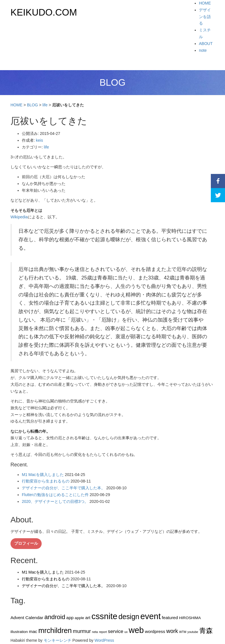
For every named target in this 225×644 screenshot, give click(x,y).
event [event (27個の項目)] (150, 616)
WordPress (104, 640)
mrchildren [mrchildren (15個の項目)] (55, 630)
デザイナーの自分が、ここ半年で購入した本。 (63, 488)
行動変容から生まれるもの (46, 481)
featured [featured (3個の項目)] (170, 618)
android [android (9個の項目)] (55, 617)
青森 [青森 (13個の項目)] (206, 631)
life (45, 105)
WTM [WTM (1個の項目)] (183, 632)
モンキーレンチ (58, 640)
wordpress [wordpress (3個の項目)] (155, 631)
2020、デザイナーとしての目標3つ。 (55, 501)
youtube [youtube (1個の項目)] (193, 632)
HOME (205, 3)
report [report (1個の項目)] (103, 632)
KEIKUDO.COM (44, 12)
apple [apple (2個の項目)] (79, 618)
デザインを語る (205, 17)
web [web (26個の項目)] (136, 630)
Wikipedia (19, 217)
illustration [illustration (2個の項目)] (19, 632)
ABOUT (206, 44)
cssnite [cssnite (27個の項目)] (104, 616)
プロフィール (26, 543)
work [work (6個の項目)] (172, 631)
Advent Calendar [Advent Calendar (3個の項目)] (27, 618)
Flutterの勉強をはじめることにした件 (55, 495)
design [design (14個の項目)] (129, 617)
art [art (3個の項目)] (88, 618)
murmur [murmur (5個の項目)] (82, 631)
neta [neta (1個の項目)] (95, 632)
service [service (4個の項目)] (116, 631)
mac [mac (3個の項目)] (33, 631)
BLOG (32, 105)
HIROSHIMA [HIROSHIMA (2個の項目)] (190, 618)
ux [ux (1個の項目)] (126, 632)
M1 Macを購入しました (43, 475)
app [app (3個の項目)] (70, 618)
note (203, 50)
